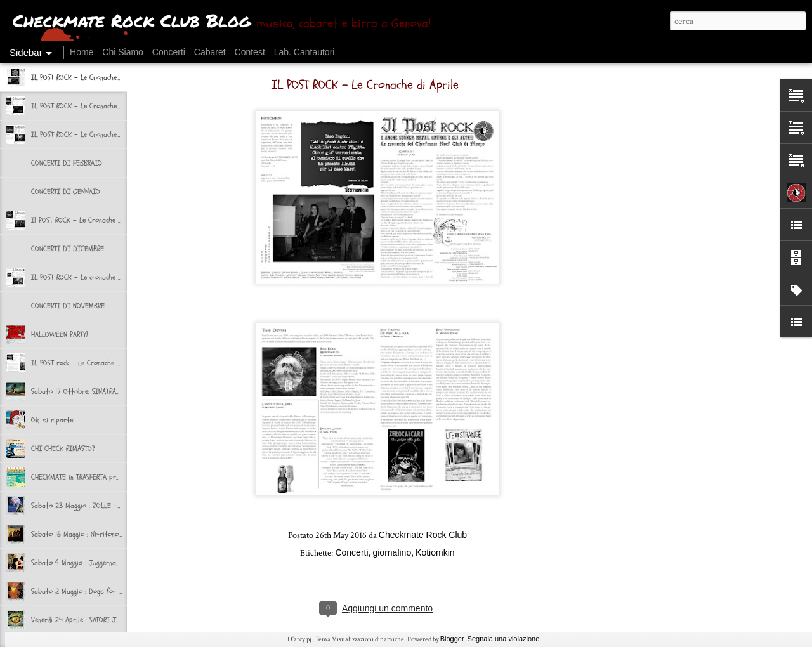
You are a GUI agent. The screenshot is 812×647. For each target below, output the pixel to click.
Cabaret (210, 52)
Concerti (169, 52)
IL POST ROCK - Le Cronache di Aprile (88, 77)
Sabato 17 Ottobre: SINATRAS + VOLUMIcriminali (104, 391)
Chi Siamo (123, 52)
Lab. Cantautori (304, 52)
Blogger (452, 639)
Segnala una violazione (504, 639)
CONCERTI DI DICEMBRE (68, 249)
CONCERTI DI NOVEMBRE (68, 306)
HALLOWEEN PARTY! (59, 334)
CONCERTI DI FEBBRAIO (67, 163)
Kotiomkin (435, 552)
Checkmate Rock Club (423, 535)
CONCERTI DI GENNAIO (66, 192)
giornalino (392, 552)
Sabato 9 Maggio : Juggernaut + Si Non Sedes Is (105, 563)
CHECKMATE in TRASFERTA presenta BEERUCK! (99, 477)
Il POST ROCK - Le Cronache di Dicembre (92, 220)
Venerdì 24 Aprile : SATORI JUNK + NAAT (91, 620)
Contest (250, 52)
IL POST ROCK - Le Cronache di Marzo (89, 106)
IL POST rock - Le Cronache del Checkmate (95, 363)
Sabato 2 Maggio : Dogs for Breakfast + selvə (102, 591)
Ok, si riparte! (53, 420)
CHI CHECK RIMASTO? (63, 448)
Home (82, 52)
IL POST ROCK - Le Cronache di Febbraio (92, 134)
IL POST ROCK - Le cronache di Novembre (93, 277)
